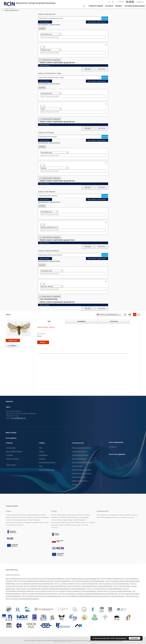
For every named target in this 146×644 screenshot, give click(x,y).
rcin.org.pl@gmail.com (18, 418)
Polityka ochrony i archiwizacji (82, 473)
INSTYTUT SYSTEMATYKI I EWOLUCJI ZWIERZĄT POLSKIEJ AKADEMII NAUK (74, 591)
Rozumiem (135, 638)
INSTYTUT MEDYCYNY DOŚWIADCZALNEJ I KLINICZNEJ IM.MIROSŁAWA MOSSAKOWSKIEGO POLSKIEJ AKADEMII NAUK (51, 589)
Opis (41, 466)
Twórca (41, 451)
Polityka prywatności (79, 477)
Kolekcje (109, 6)
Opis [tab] (49, 321)
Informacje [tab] (81, 321)
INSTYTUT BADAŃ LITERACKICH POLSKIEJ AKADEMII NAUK (83, 579)
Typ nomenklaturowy (49, 299)
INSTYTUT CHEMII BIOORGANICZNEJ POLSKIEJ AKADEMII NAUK (35, 584)
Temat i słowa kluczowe (47, 470)
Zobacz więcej (11, 465)
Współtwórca (43, 455)
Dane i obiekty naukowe (14, 451)
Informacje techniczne (79, 459)
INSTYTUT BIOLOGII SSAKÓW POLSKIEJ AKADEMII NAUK (88, 581)
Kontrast (121, 2)
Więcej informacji (121, 638)
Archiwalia (10, 455)
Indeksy (119, 6)
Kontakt (74, 484)
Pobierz (12, 346)
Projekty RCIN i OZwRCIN (80, 455)
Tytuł (41, 448)
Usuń (106, 45)
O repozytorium (96, 6)
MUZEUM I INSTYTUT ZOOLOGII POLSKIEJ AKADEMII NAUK (115, 591)
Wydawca (42, 459)
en (139, 314)
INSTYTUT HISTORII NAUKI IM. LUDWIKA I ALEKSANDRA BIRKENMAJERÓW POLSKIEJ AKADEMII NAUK (88, 594)
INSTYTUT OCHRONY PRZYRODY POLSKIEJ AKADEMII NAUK (105, 589)
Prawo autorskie (77, 466)
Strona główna (11, 438)
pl (135, 314)
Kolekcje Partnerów (12, 459)
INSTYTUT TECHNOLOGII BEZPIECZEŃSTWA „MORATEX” (23, 599)
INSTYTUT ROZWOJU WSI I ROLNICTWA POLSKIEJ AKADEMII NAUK (42, 596)
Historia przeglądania (135, 6)
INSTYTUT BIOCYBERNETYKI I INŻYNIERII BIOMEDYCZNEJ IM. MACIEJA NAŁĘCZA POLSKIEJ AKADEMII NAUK (93, 596)
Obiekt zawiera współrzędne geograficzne (57, 62)
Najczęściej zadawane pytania (82, 462)
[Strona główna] (84, 6)
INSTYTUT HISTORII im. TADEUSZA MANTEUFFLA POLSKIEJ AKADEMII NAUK (90, 586)
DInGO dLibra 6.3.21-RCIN (62, 641)
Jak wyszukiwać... (45, 22)
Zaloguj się (140, 2)
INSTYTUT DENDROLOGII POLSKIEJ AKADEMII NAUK (114, 584)
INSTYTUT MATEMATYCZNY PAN (16, 579)
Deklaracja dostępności (80, 481)
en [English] (113, 2)
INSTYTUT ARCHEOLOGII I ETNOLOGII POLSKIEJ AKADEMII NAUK (46, 579)
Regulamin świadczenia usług (81, 470)
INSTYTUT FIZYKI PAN (132, 596)
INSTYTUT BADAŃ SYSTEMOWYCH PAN (113, 579)
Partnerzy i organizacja (80, 451)
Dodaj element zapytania (50, 60)
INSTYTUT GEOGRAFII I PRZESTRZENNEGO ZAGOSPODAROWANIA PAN (45, 586)
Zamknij (42, 28)
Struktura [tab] (114, 321)
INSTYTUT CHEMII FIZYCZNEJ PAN (65, 584)
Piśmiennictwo (11, 448)
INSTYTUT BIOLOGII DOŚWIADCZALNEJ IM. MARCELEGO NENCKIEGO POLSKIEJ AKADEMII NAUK (42, 581)
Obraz (39, 336)
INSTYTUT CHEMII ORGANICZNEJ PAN (87, 584)
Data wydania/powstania (47, 462)
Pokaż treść (13, 340)
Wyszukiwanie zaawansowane (97, 22)
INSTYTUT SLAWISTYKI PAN (43, 591)
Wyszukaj (105, 18)
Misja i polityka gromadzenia (81, 448)
